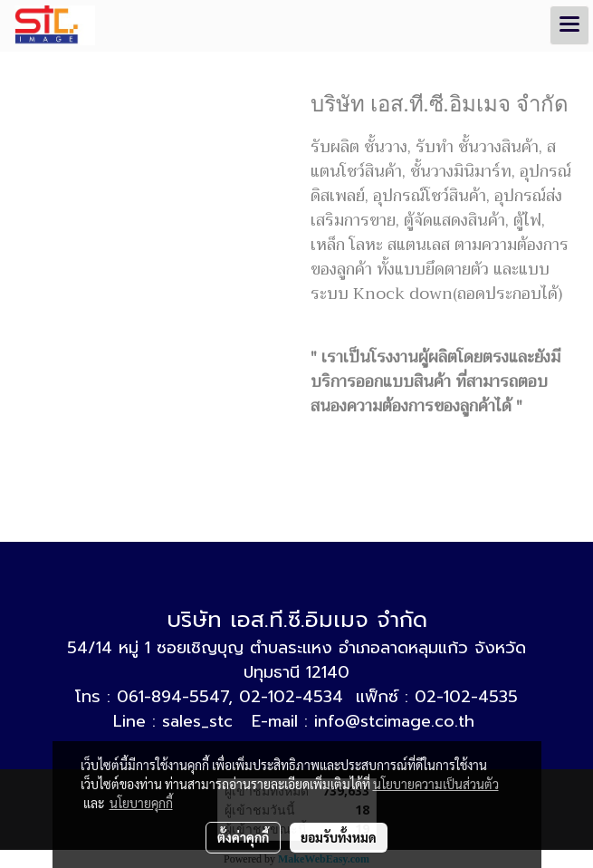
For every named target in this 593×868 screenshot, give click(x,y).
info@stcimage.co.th (394, 721)
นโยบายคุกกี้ (141, 803)
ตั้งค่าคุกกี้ (243, 837)
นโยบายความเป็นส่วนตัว (436, 784)
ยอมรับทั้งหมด (339, 837)
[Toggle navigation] (569, 25)
